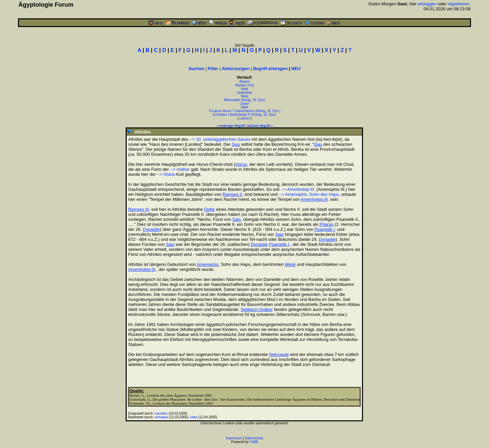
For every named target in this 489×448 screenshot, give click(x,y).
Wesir (290, 264)
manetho (161, 413)
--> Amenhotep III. (298, 189)
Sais (236, 219)
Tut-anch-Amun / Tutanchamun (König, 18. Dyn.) (244, 111)
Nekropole (279, 354)
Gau (236, 144)
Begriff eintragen (270, 69)
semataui (161, 417)
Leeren (244, 118)
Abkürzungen (235, 69)
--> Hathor (180, 169)
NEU (296, 69)
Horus (241, 164)
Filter (213, 69)
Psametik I (325, 229)
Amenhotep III (314, 199)
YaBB (254, 442)
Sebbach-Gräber (257, 309)
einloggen (427, 4)
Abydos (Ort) (244, 85)
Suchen (196, 69)
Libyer (244, 104)
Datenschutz (254, 438)
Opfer (209, 209)
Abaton (245, 82)
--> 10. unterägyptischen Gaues (220, 139)
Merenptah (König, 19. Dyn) (244, 100)
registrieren (458, 4)
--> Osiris (166, 174)
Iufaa (194, 417)
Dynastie (151, 229)
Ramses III (138, 209)
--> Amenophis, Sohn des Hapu (309, 194)
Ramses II (232, 194)
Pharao (326, 224)
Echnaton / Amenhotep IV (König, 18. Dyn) (244, 115)
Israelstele (245, 93)
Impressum (234, 438)
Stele (244, 89)
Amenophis (207, 264)
